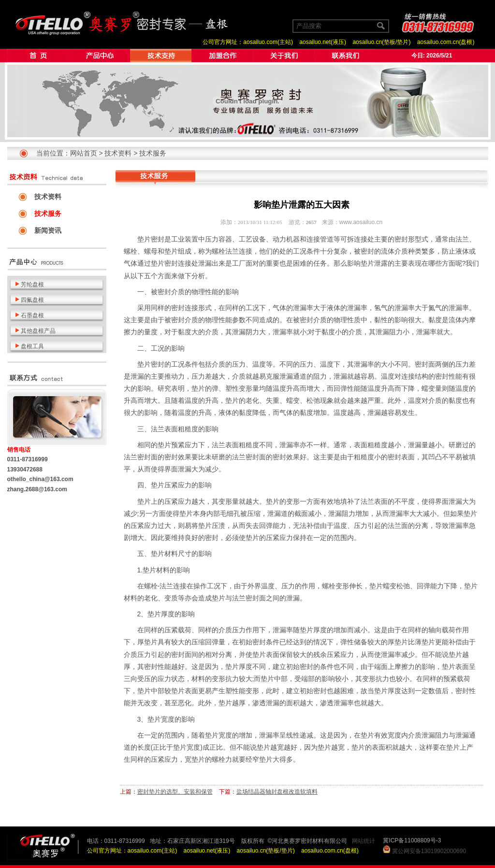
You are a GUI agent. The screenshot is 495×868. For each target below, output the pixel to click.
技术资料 (118, 153)
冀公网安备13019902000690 (429, 851)
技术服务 (153, 153)
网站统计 (364, 841)
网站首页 (84, 153)
